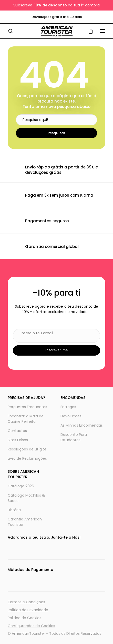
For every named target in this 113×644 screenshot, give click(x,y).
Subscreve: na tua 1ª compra (56, 5)
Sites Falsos (18, 440)
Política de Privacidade (28, 610)
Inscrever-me (57, 350)
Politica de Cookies (24, 618)
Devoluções (71, 416)
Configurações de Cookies (31, 626)
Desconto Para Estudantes (74, 437)
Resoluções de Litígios (27, 449)
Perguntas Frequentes (27, 407)
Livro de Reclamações (27, 458)
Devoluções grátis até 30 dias (57, 17)
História (14, 510)
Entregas (68, 407)
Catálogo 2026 (21, 486)
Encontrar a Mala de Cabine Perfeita (26, 419)
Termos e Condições (26, 602)
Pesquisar (57, 133)
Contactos (17, 431)
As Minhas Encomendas (82, 425)
